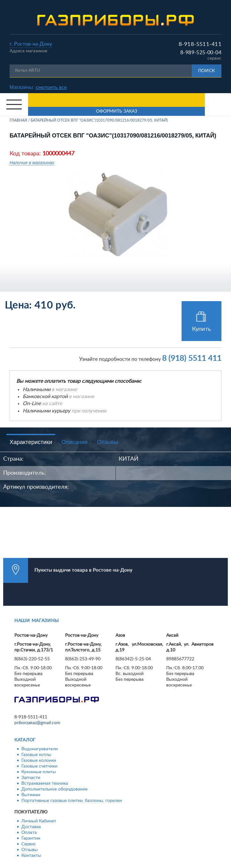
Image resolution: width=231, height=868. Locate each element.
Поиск (207, 71)
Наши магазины (37, 621)
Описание (75, 442)
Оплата (29, 833)
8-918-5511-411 (200, 44)
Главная (18, 120)
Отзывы (108, 442)
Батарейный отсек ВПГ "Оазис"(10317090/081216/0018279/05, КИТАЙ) (99, 120)
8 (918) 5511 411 (192, 358)
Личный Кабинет (39, 821)
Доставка (31, 827)
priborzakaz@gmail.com (37, 723)
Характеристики (31, 442)
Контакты (31, 856)
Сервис (29, 844)
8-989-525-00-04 (201, 53)
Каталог (25, 740)
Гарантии (31, 838)
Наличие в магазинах (32, 163)
